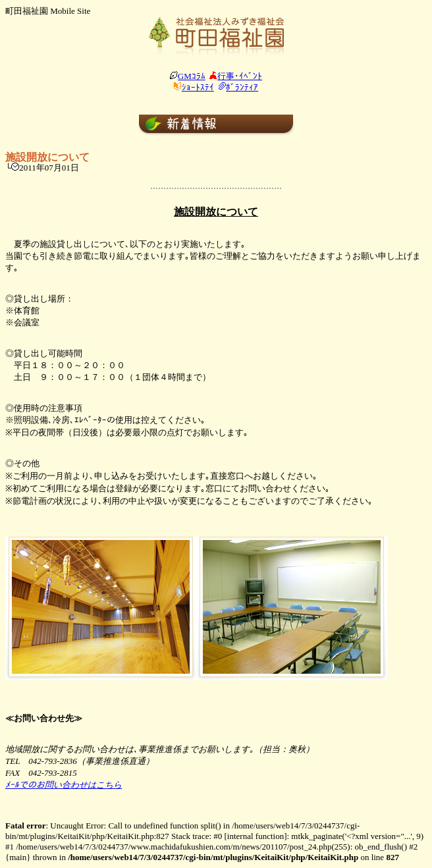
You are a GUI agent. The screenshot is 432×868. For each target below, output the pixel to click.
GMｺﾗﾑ (192, 76)
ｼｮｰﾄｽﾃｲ (198, 87)
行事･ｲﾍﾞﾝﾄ (240, 76)
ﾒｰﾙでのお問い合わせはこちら (64, 785)
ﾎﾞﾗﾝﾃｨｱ (242, 87)
